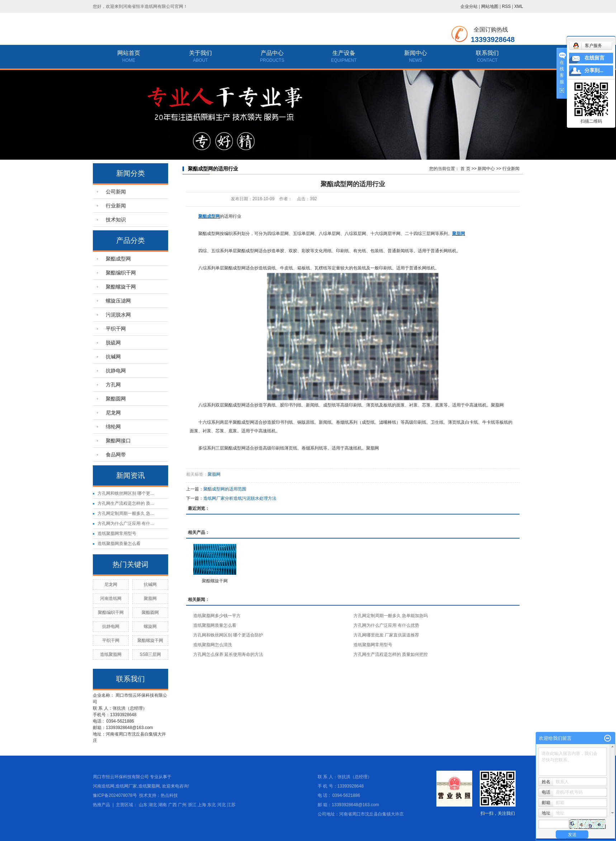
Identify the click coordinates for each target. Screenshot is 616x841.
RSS (506, 6)
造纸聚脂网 (111, 654)
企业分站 (469, 6)
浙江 (192, 805)
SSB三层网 (150, 654)
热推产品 (101, 805)
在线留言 (594, 58)
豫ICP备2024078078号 (115, 795)
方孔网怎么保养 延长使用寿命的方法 (228, 654)
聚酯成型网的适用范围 (225, 489)
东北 (212, 805)
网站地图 (490, 6)
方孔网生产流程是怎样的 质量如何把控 (391, 654)
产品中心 (272, 53)
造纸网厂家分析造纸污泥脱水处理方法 (240, 498)
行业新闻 (116, 206)
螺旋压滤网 (118, 301)
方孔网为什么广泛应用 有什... (126, 523)
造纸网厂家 (126, 786)
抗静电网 (116, 371)
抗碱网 (113, 357)
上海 (202, 805)
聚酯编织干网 (121, 273)
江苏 (231, 805)
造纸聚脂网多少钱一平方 (217, 616)
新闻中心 (416, 53)
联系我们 (487, 53)
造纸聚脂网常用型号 (117, 534)
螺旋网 (150, 626)
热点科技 (169, 795)
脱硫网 (113, 343)
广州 (182, 805)
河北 (222, 805)
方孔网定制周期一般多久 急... (126, 513)
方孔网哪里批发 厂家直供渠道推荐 (386, 635)
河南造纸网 (111, 598)
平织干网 (116, 329)
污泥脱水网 (118, 315)
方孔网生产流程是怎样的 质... (126, 503)
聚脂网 (150, 598)
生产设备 (344, 53)
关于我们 (200, 53)
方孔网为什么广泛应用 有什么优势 (386, 625)
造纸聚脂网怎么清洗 (213, 645)
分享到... (594, 71)
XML (519, 6)
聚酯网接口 (118, 441)
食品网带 (116, 455)
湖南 (162, 805)
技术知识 (116, 220)
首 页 (465, 169)
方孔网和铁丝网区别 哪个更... (126, 493)
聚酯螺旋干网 (121, 287)
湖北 (153, 805)
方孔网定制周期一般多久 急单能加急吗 (391, 616)
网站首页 (129, 53)
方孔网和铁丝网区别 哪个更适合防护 (228, 635)
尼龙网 (113, 413)
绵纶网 (113, 427)
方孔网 (113, 385)
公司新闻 (116, 192)
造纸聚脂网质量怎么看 (119, 544)
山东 (143, 805)
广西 (172, 805)
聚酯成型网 (118, 259)
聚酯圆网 (116, 399)
